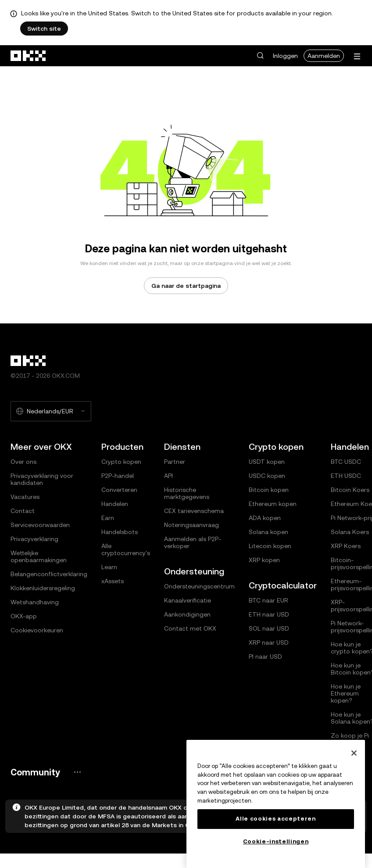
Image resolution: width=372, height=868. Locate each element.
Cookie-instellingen (276, 841)
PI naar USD (265, 656)
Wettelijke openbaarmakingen (39, 556)
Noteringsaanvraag (191, 525)
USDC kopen (267, 476)
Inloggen (285, 56)
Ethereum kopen (273, 504)
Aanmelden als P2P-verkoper (193, 542)
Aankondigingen (187, 614)
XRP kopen (264, 560)
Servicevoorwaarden (40, 525)
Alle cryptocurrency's (126, 549)
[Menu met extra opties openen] (357, 56)
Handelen (115, 504)
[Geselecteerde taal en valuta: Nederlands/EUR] (51, 411)
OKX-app (24, 616)
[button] (260, 56)
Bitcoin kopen (269, 490)
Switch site (44, 29)
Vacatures (25, 497)
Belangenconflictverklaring (49, 574)
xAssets (113, 581)
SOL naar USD (269, 628)
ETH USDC (346, 476)
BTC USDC (346, 462)
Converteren (119, 490)
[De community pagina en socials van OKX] (77, 772)
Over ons (23, 462)
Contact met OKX (190, 628)
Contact (23, 511)
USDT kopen (267, 462)
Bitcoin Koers (350, 490)
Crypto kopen (121, 462)
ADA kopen (265, 518)
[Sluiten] (354, 753)
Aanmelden (324, 56)
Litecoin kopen (270, 546)
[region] (276, 804)
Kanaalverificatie (188, 600)
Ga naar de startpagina (186, 286)
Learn (109, 567)
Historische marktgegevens (187, 493)
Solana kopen (268, 532)
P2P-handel (118, 476)
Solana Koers (350, 532)
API (168, 476)
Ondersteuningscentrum (199, 586)
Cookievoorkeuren (37, 630)
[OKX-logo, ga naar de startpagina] (29, 56)
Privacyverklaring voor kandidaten (42, 479)
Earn (108, 518)
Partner (175, 462)
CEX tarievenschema (194, 511)
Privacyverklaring (34, 539)
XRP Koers (346, 546)
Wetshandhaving (35, 602)
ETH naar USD (269, 614)
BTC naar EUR (268, 600)
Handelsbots (120, 532)
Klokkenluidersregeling (43, 588)
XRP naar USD (269, 642)
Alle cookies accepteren (275, 819)
